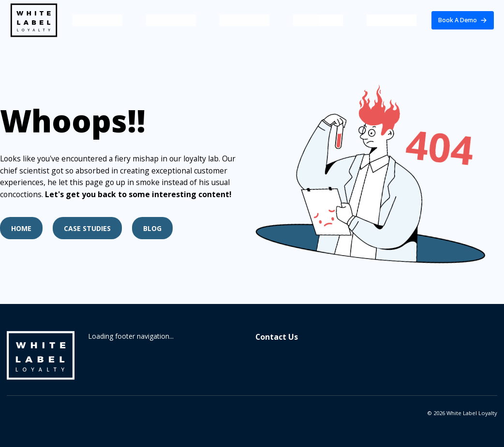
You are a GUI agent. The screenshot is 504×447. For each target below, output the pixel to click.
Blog (152, 228)
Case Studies (87, 228)
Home (21, 228)
